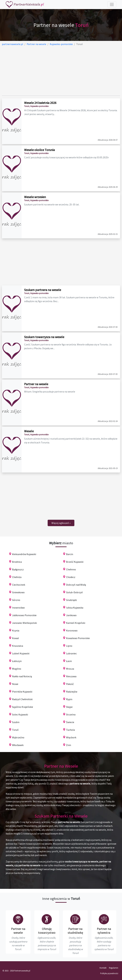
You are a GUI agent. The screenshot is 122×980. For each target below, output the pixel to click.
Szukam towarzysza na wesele (44, 337)
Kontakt (103, 968)
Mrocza (70, 669)
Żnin (69, 745)
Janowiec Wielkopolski (24, 623)
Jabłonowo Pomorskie (24, 615)
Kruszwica (18, 646)
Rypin (69, 699)
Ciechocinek (19, 585)
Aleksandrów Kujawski (24, 554)
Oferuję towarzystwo (47, 931)
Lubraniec (71, 653)
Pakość (70, 684)
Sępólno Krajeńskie (23, 707)
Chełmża (17, 577)
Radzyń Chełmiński (22, 699)
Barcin (70, 554)
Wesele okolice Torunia (39, 150)
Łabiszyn (17, 661)
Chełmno (71, 569)
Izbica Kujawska (75, 608)
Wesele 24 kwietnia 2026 (40, 103)
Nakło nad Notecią (22, 676)
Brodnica (17, 562)
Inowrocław (18, 608)
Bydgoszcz (18, 569)
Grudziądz (71, 600)
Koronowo (72, 630)
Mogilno (17, 669)
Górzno (16, 600)
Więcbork (71, 737)
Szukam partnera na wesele (43, 290)
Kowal (15, 638)
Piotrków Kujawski (22, 692)
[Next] (61, 523)
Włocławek (18, 745)
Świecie (70, 722)
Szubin (16, 722)
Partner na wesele (36, 384)
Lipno (69, 646)
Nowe (15, 684)
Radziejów (72, 692)
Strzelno (71, 714)
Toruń (15, 730)
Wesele (29, 431)
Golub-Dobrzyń (74, 592)
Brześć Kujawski (75, 562)
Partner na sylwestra (104, 931)
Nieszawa (71, 676)
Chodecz (71, 577)
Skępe (69, 707)
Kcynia (16, 630)
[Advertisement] (61, 71)
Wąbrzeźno (18, 737)
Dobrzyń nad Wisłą (76, 585)
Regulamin (114, 968)
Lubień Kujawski (21, 653)
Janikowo (71, 615)
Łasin (69, 661)
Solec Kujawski (20, 714)
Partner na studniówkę (75, 931)
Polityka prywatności (109, 973)
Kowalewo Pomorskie (78, 638)
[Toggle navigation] (112, 4)
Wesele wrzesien (35, 197)
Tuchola (70, 730)
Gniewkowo (18, 592)
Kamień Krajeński (76, 623)
